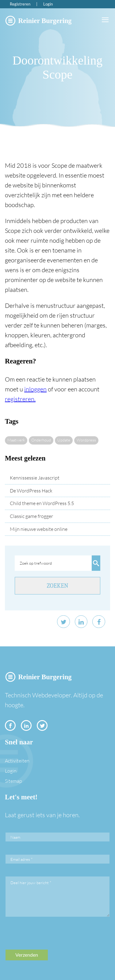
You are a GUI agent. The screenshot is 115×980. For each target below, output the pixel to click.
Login (48, 4)
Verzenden (27, 955)
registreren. (20, 399)
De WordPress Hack (31, 491)
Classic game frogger (31, 516)
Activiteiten (17, 761)
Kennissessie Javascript (35, 478)
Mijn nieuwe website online (39, 529)
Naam (15, 837)
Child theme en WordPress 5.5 (42, 503)
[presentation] (52, 938)
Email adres (21, 859)
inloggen (35, 389)
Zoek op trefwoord (36, 563)
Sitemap (13, 781)
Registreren (20, 4)
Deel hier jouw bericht (31, 883)
